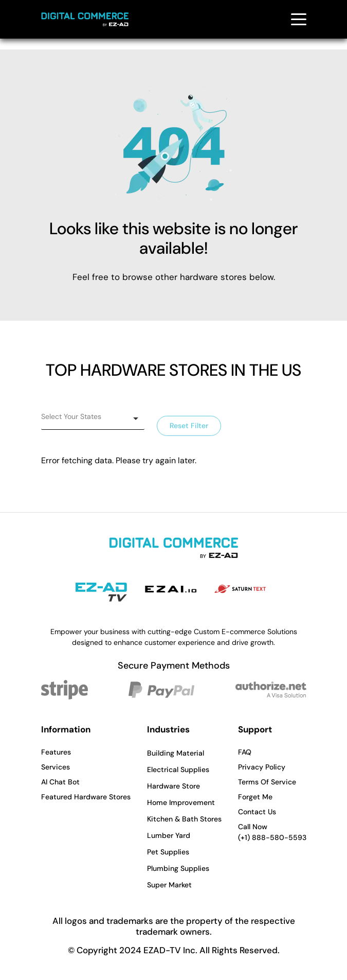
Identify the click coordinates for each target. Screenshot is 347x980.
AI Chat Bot (60, 782)
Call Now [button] (272, 833)
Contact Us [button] (257, 812)
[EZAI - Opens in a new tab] (171, 589)
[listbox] (93, 418)
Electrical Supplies (178, 769)
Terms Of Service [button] (267, 782)
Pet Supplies (168, 852)
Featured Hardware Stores (86, 797)
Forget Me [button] (255, 797)
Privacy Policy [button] (262, 767)
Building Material (176, 753)
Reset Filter (189, 430)
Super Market (169, 885)
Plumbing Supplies (178, 868)
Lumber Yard (169, 835)
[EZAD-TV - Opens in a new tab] (101, 592)
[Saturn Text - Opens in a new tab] (240, 589)
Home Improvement (181, 802)
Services (56, 767)
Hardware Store (174, 786)
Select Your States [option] (71, 416)
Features (56, 752)
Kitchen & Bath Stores (184, 819)
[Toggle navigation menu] (299, 19)
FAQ (245, 752)
